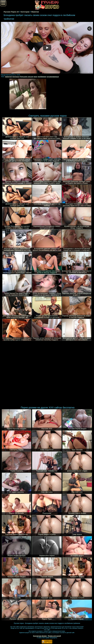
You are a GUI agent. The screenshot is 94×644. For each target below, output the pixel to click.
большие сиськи (27, 77)
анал (35, 77)
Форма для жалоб (54, 636)
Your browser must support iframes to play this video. (47, 48)
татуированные (53, 77)
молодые (16, 77)
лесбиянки (42, 77)
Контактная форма (40, 636)
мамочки (8, 77)
